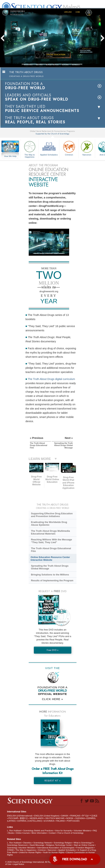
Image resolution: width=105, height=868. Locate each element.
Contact (52, 833)
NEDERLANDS (37, 818)
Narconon (87, 148)
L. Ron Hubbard (14, 831)
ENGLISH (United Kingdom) (47, 816)
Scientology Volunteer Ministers (21, 848)
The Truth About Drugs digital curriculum (51, 379)
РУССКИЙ (13, 818)
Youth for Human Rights (54, 852)
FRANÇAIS (75, 816)
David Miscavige (37, 845)
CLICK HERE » (52, 699)
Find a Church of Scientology (71, 833)
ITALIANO (60, 821)
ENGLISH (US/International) (20, 816)
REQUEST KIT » (52, 781)
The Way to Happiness (30, 149)
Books (11, 833)
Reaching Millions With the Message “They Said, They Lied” (51, 541)
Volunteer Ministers (82, 831)
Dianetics (27, 843)
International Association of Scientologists (56, 848)
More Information (39, 833)
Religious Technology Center (59, 845)
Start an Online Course (84, 845)
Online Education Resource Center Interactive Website (50, 559)
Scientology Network (42, 843)
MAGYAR (60, 818)
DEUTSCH (50, 818)
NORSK (70, 818)
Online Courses (23, 833)
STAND (10, 850)
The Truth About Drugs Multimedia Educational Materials (50, 532)
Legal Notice (18, 864)
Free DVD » (53, 650)
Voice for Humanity (63, 831)
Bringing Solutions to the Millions (50, 575)
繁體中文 (24, 818)
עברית (85, 816)
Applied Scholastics (49, 148)
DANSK (65, 816)
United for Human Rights (30, 852)
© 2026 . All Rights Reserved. (35, 862)
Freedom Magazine (85, 848)
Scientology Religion (63, 843)
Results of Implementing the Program (52, 580)
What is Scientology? (83, 843)
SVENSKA (80, 818)
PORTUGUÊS (73, 821)
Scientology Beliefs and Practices (38, 831)
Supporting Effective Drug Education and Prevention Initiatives (52, 515)
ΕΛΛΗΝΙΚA (49, 821)
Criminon (69, 148)
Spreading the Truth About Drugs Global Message (50, 567)
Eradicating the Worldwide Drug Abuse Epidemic (49, 523)
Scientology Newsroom (18, 845)
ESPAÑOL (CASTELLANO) (30, 821)
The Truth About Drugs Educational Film (51, 550)
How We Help (10, 156)
